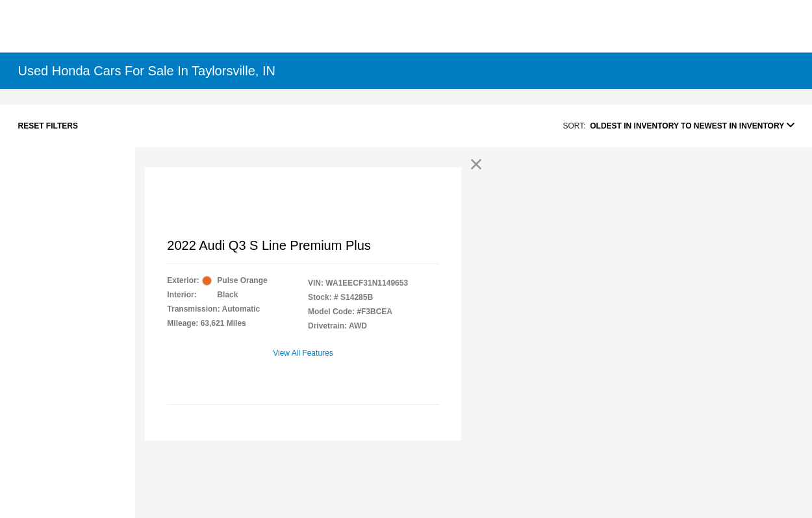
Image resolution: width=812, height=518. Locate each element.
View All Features (303, 353)
